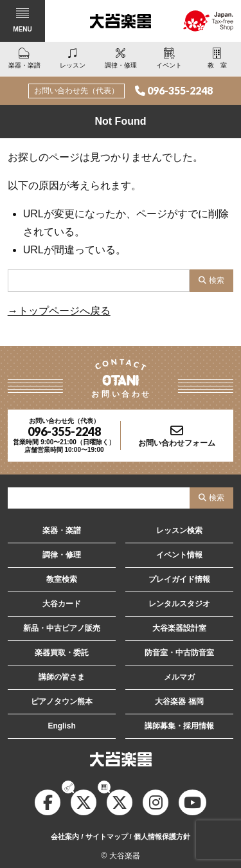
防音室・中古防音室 (179, 653)
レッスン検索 (179, 530)
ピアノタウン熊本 (62, 701)
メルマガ (179, 677)
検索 (217, 280)
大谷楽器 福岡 (179, 701)
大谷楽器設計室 (179, 628)
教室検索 (62, 579)
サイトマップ (107, 836)
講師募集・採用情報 (179, 726)
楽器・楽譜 (62, 530)
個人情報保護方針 (162, 836)
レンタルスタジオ (179, 604)
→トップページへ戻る (59, 311)
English (61, 726)
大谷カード (62, 604)
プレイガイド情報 (179, 579)
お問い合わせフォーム (177, 443)
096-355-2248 (180, 90)
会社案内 (65, 836)
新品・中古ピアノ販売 (62, 628)
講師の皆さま (62, 677)
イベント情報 (179, 555)
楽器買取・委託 (62, 653)
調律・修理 (62, 555)
